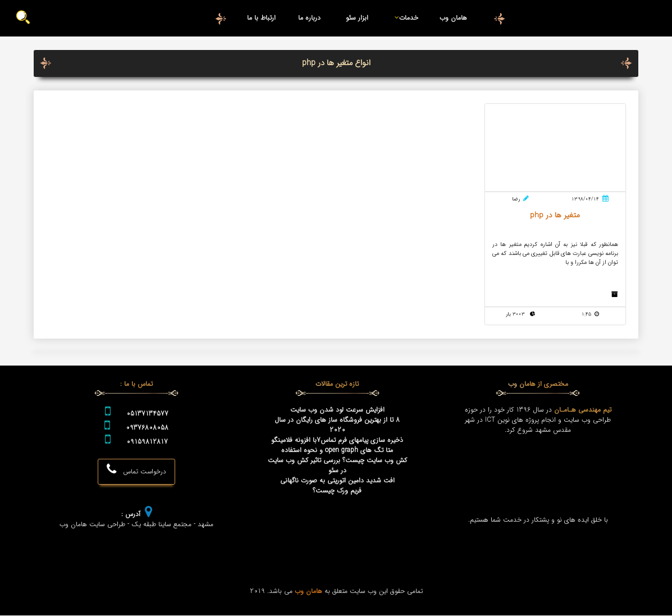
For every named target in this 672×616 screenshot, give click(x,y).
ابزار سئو (357, 18)
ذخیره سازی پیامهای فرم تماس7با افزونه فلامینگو (337, 441)
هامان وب (453, 18)
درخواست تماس (136, 470)
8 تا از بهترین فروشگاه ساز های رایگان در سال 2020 (337, 426)
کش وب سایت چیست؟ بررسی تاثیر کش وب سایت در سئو (337, 466)
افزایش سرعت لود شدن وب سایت (337, 410)
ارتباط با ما (261, 18)
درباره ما (309, 18)
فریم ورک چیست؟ (337, 491)
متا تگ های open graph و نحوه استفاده (337, 451)
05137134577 (147, 414)
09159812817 (147, 442)
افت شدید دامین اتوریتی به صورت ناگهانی (337, 481)
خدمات (404, 18)
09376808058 (147, 428)
